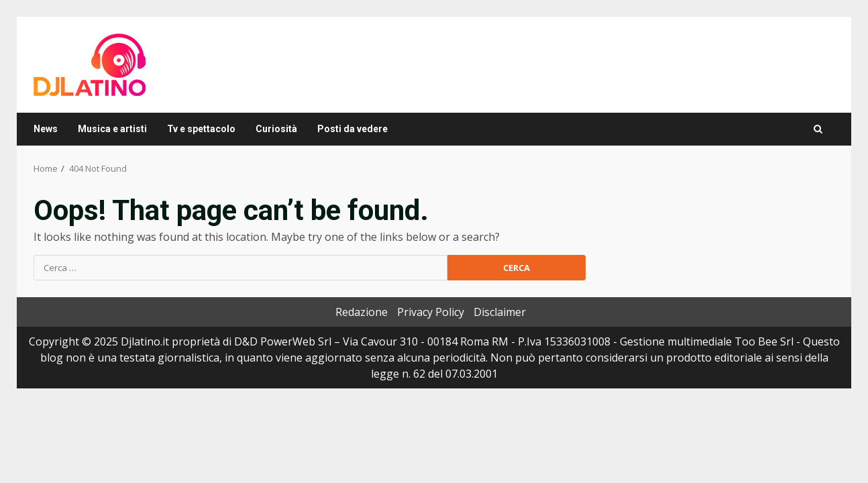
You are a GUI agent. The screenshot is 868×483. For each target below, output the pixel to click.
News (46, 129)
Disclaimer (500, 312)
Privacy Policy (431, 312)
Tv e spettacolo (201, 129)
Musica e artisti (112, 129)
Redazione (362, 312)
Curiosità (276, 129)
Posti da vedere (352, 129)
